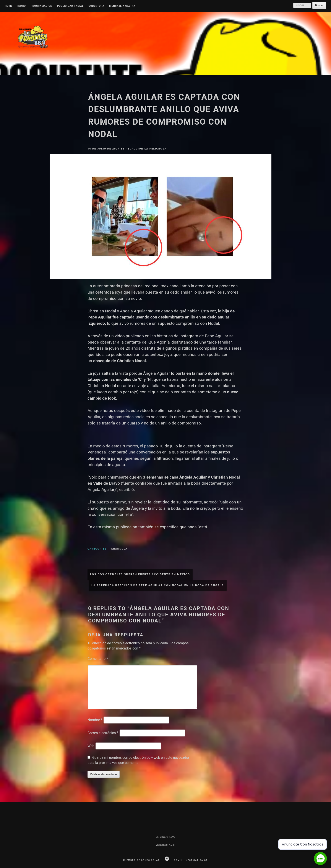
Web (91, 746)
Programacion (42, 6)
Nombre (95, 720)
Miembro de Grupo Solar (142, 860)
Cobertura (97, 6)
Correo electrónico (103, 733)
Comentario (98, 659)
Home (9, 6)
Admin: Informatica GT (191, 860)
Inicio (22, 6)
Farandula (118, 549)
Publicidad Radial (70, 6)
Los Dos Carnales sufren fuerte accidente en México (140, 574)
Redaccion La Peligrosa (146, 149)
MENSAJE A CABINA (122, 6)
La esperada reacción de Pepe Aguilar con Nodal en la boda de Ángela (158, 585)
